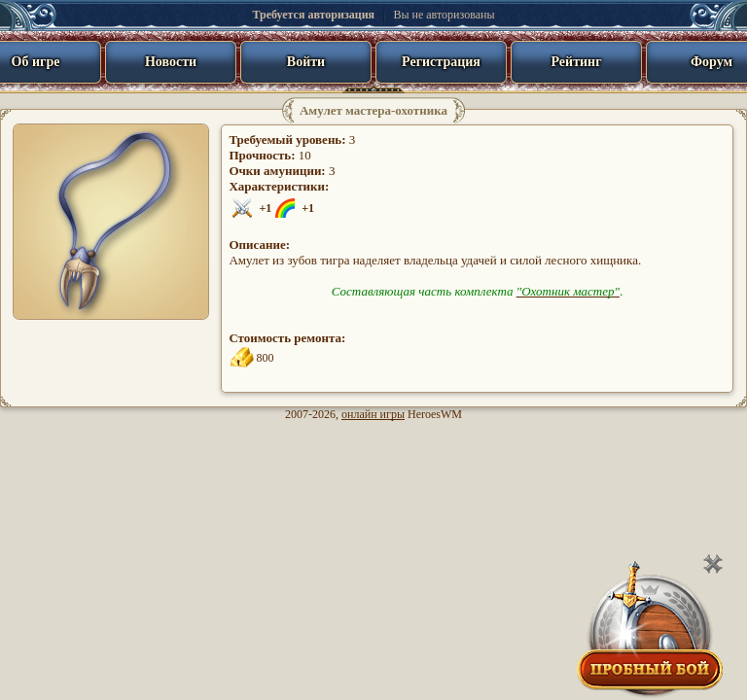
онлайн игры (373, 414)
